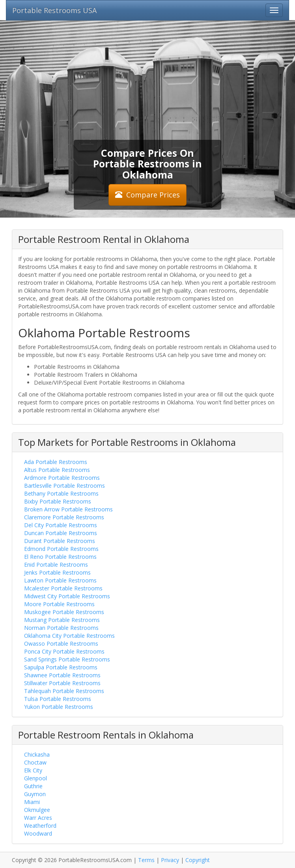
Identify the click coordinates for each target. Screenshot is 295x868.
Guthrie (33, 786)
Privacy (170, 860)
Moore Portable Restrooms (59, 604)
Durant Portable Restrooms (60, 541)
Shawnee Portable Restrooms (62, 675)
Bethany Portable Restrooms (61, 493)
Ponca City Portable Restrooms (64, 651)
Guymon (35, 794)
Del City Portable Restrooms (61, 525)
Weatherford (40, 826)
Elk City (33, 770)
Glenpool (35, 778)
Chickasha (37, 754)
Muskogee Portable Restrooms (64, 612)
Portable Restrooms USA (54, 10)
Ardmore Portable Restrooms (62, 478)
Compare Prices (147, 195)
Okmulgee (37, 810)
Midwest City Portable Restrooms (67, 596)
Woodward (38, 833)
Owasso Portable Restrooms (61, 643)
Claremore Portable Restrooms (64, 517)
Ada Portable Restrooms (56, 462)
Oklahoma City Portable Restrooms (69, 636)
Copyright (198, 860)
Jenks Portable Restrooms (57, 572)
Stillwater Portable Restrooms (62, 683)
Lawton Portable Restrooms (60, 580)
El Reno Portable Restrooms (60, 557)
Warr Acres (38, 818)
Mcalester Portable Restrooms (63, 588)
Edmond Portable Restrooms (61, 549)
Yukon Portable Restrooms (59, 707)
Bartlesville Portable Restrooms (64, 486)
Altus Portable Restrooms (57, 470)
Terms (146, 860)
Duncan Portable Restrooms (61, 533)
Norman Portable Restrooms (61, 628)
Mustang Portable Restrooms (62, 620)
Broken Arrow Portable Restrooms (68, 509)
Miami (32, 802)
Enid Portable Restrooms (56, 565)
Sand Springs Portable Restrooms (67, 659)
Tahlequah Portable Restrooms (64, 691)
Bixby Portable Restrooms (58, 501)
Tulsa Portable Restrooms (58, 699)
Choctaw (35, 762)
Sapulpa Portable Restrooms (61, 667)
